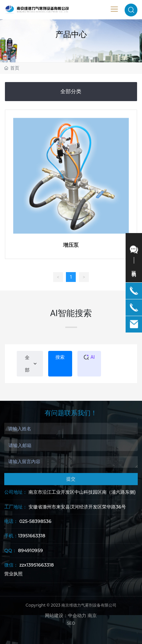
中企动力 (77, 615)
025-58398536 (35, 521)
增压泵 (71, 245)
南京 (92, 615)
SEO (71, 623)
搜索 (60, 357)
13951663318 (32, 536)
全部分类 (71, 91)
